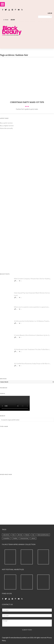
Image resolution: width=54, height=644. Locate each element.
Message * (27, 623)
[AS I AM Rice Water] (27, 208)
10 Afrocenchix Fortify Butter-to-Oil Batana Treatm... (32, 321)
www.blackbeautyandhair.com (20, 638)
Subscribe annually (6, 128)
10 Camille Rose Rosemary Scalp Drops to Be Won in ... (32, 363)
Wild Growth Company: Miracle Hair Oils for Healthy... (32, 279)
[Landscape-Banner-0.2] (27, 42)
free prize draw (24, 538)
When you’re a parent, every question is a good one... (32, 307)
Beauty (27, 535)
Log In (50, 13)
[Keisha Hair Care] (15, 268)
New (13, 535)
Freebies (15, 538)
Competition (6, 538)
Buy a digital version (7, 126)
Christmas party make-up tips (27, 102)
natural (33, 538)
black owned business (43, 535)
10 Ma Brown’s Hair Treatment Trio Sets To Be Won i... (32, 349)
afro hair (20, 535)
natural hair (6, 535)
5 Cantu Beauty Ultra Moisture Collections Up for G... (32, 335)
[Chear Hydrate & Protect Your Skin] (15, 238)
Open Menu (2, 4)
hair (33, 535)
